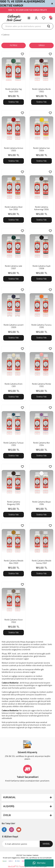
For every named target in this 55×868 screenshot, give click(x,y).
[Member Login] (36, 18)
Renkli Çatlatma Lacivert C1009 (14, 326)
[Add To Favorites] (22, 54)
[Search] (27, 26)
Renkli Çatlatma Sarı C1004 (42, 149)
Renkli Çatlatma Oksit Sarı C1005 (14, 208)
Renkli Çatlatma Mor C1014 (42, 444)
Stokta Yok (14, 102)
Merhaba (39, 863)
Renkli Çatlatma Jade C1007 (14, 267)
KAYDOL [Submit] (46, 844)
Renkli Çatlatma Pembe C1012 (42, 385)
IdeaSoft (12, 866)
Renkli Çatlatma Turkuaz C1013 (14, 444)
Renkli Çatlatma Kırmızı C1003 (14, 149)
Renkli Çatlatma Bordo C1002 (41, 90)
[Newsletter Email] (27, 844)
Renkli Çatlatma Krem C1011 (14, 385)
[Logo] (14, 18)
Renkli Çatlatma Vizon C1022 (14, 621)
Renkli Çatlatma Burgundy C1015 (14, 503)
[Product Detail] (5, 53)
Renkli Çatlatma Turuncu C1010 (41, 326)
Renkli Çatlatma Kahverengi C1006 (41, 208)
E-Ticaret (21, 867)
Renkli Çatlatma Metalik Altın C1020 (14, 562)
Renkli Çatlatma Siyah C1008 (42, 267)
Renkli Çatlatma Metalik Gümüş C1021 (42, 562)
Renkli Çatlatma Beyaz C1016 (42, 503)
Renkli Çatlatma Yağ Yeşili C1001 (14, 90)
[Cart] (51, 18)
